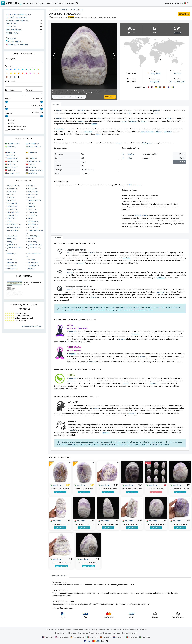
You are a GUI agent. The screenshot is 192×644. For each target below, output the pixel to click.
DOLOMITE (12, 209)
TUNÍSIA (11, 170)
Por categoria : (10, 59)
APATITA (11, 195)
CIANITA (32, 203)
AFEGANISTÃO (13, 144)
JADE (31, 218)
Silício (130, 158)
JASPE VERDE (34, 221)
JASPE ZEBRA (33, 224)
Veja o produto (60, 492)
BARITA (32, 197)
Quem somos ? (84, 630)
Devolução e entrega (98, 630)
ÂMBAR (32, 268)
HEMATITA (11, 218)
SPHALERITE (33, 262)
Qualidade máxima (14, 41)
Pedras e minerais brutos (18, 14)
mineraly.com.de (78, 637)
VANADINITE (12, 268)
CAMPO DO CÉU (34, 200)
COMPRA (184, 14)
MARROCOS (13, 161)
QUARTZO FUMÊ (35, 245)
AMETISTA (33, 189)
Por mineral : (10, 90)
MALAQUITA (12, 236)
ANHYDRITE (33, 192)
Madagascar (154, 82)
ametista (55, 485)
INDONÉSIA (12, 158)
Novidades (11, 39)
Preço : (8, 99)
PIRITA (10, 242)
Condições (49, 630)
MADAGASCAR (35, 161)
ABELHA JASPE (13, 186)
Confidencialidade (72, 630)
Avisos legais (59, 630)
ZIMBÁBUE (33, 173)
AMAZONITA (12, 189)
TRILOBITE (12, 265)
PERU (31, 164)
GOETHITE (33, 215)
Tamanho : (9, 113)
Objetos (11, 24)
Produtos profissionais (17, 45)
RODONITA (12, 254)
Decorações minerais (17, 17)
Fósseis (11, 27)
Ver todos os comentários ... (32, 326)
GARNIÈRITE (12, 215)
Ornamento (65, 9)
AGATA (32, 186)
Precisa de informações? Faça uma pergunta (69, 97)
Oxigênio (131, 154)
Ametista (177, 73)
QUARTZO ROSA (34, 248)
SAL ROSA (11, 259)
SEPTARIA (32, 259)
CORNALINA (12, 206)
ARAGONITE (33, 195)
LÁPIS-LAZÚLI (13, 230)
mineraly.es (105, 637)
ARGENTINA (33, 144)
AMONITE (11, 192)
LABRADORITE (13, 227)
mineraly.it (92, 637)
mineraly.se (145, 637)
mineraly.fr (48, 637)
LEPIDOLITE (33, 227)
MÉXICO (11, 164)
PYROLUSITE (33, 242)
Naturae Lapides (136, 185)
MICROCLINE (34, 236)
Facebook (73, 633)
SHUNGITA (12, 262)
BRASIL (11, 146)
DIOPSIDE (32, 206)
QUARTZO (12, 245)
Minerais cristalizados (18, 20)
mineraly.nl (118, 637)
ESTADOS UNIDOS (35, 170)
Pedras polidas (77, 9)
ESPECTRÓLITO (13, 212)
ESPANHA (33, 152)
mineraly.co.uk (62, 637)
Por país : (29, 90)
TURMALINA (33, 265)
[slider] (6, 102)
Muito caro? (177, 33)
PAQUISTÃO (12, 167)
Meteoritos (12, 33)
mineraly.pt (132, 637)
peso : (7, 106)
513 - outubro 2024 (177, 82)
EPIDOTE (32, 209)
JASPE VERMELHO (14, 224)
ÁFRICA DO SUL (13, 173)
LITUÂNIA (33, 158)
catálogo (54, 9)
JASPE (10, 221)
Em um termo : (10, 81)
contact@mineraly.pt (112, 633)
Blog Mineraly (61, 633)
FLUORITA (32, 212)
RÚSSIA (32, 167)
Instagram (83, 633)
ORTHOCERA (12, 239)
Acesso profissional (114, 630)
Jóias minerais (14, 30)
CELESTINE (12, 203)
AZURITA (11, 197)
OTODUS (32, 239)
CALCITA (11, 200)
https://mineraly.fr (131, 633)
